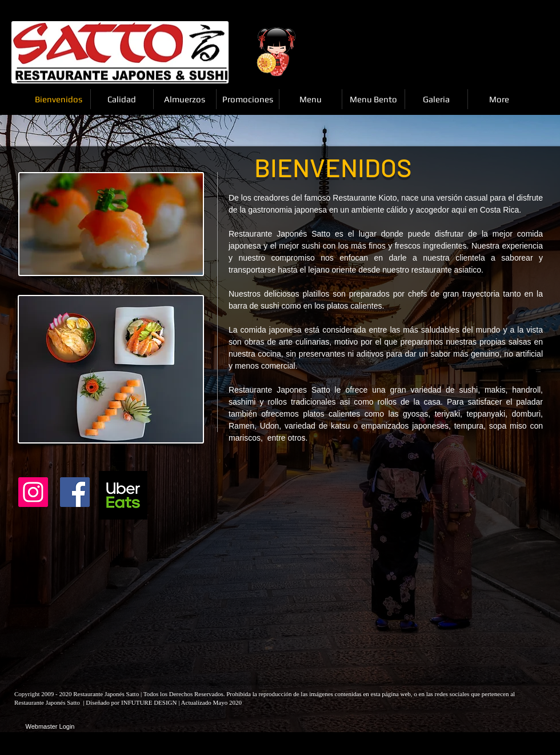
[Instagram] (33, 492)
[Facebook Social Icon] (75, 492)
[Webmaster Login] (50, 727)
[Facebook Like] (182, 496)
